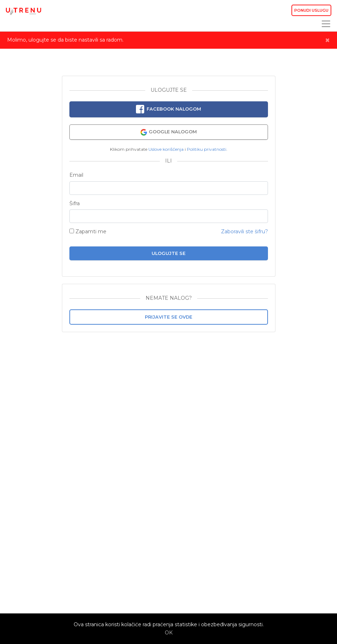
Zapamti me (88, 232)
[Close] (327, 40)
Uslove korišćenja (166, 149)
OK (169, 633)
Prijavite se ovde (168, 317)
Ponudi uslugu (311, 10)
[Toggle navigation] (324, 24)
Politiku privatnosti (207, 149)
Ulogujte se (168, 253)
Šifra (75, 204)
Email (76, 175)
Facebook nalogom (168, 110)
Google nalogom (168, 132)
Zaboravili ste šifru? (244, 231)
